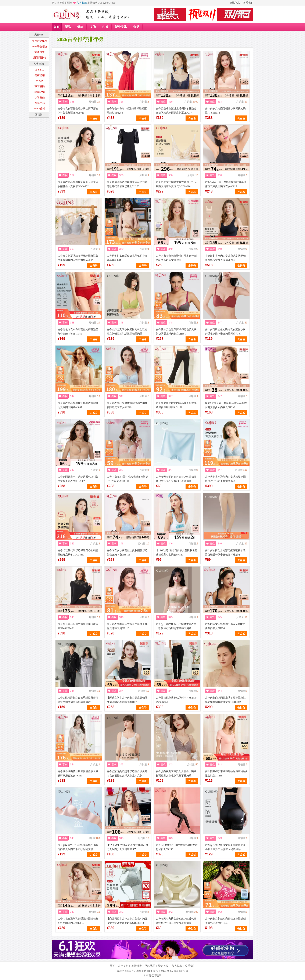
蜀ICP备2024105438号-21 (174, 971)
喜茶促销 (40, 75)
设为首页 (163, 966)
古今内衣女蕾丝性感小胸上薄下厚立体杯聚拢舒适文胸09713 (78, 111)
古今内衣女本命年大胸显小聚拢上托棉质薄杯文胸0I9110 (127, 626)
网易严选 (40, 103)
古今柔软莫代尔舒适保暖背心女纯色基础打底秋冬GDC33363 (78, 553)
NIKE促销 (40, 108)
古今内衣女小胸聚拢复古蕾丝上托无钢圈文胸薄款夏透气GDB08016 (176, 184)
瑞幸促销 (40, 92)
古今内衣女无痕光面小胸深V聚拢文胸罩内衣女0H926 (225, 626)
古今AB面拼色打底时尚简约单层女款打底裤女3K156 (177, 847)
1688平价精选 (40, 46)
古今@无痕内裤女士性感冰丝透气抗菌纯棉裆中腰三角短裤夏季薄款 (176, 921)
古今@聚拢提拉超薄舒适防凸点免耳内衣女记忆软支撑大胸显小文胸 (127, 773)
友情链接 (137, 966)
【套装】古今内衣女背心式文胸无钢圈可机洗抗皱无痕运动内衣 (225, 258)
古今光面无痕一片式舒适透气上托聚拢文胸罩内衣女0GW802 (78, 479)
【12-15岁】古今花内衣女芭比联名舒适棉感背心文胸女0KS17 (177, 553)
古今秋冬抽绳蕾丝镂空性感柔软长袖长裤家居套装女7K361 (78, 773)
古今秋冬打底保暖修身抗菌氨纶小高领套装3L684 (127, 258)
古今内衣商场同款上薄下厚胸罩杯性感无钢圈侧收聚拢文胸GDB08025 (225, 700)
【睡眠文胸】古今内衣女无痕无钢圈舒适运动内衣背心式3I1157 (127, 700)
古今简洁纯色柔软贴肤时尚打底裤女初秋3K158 (176, 700)
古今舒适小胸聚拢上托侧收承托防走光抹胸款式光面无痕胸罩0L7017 (176, 111)
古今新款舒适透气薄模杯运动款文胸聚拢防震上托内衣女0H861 (176, 332)
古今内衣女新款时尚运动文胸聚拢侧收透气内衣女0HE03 (225, 921)
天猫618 (39, 35)
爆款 (80, 27)
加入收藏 (82, 3)
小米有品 (40, 97)
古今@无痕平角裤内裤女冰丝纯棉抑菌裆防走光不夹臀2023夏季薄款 (176, 479)
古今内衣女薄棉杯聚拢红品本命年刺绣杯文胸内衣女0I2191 (176, 258)
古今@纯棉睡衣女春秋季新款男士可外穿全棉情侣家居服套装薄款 (78, 700)
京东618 (40, 70)
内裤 (105, 27)
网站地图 (150, 966)
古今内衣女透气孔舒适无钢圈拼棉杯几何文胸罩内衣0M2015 (78, 921)
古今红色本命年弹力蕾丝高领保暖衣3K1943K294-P (78, 626)
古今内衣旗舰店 (138, 971)
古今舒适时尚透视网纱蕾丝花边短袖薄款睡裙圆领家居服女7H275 (127, 184)
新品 (68, 27)
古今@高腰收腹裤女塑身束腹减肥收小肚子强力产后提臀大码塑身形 (225, 847)
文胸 (93, 27)
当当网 (40, 81)
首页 (57, 27)
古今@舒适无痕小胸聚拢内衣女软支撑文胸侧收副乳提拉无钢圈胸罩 (127, 332)
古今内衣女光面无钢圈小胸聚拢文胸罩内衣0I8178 (225, 111)
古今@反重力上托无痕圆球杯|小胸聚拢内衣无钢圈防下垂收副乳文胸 (78, 847)
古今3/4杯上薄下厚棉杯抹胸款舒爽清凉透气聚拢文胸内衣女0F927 (226, 184)
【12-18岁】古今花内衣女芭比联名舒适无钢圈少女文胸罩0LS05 (128, 847)
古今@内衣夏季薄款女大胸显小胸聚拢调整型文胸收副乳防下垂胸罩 (176, 773)
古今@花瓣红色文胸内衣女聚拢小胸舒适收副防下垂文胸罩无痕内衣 (225, 332)
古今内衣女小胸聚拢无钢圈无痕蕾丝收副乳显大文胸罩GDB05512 (78, 184)
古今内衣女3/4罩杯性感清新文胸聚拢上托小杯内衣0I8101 (127, 479)
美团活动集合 (40, 41)
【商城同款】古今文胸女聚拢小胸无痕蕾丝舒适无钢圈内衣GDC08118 (127, 921)
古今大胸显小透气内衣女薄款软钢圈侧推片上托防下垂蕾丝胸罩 (225, 479)
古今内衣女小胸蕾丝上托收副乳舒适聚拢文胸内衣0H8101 (127, 553)
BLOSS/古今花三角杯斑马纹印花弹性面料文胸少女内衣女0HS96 (226, 405)
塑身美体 (121, 27)
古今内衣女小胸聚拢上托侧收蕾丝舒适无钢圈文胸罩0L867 (78, 405)
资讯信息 (235, 3)
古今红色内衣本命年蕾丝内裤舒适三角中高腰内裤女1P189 (78, 332)
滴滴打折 (40, 52)
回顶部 (39, 115)
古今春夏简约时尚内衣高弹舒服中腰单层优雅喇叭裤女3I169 (176, 405)
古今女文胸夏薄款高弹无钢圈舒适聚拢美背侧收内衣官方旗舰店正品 (78, 258)
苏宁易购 (40, 86)
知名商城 (39, 64)
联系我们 (248, 3)
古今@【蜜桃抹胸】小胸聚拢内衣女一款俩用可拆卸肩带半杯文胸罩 (176, 626)
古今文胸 (123, 966)
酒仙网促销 (40, 58)
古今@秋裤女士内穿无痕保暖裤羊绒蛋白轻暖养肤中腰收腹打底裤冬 (225, 553)
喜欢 (65, 102)
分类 (136, 27)
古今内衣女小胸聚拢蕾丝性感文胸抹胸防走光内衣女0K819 (127, 405)
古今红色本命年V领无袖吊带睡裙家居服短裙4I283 (127, 111)
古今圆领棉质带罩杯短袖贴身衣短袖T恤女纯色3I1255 (226, 773)
